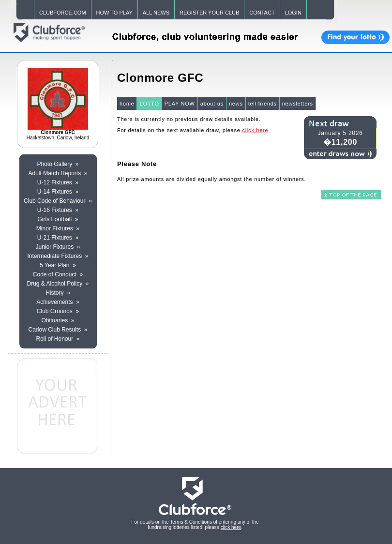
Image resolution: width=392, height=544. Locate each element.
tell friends (263, 104)
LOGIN (293, 13)
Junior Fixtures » (58, 247)
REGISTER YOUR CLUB (209, 13)
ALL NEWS (156, 13)
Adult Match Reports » (58, 173)
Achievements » (58, 302)
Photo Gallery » (58, 164)
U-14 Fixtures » (58, 192)
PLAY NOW (180, 104)
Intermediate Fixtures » (58, 256)
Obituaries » (58, 320)
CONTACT (262, 13)
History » (58, 293)
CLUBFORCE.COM (63, 13)
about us (212, 104)
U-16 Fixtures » (58, 210)
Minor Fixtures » (58, 228)
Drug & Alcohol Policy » (58, 284)
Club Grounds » (58, 311)
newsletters (298, 104)
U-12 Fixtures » (58, 182)
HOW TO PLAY (114, 13)
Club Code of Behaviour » (58, 201)
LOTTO (149, 104)
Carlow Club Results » (58, 330)
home (127, 104)
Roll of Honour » (58, 339)
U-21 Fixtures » (58, 238)
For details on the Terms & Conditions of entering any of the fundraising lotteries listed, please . (195, 525)
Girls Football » (58, 219)
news (236, 104)
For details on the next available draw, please (193, 130)
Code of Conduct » (58, 274)
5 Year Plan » (58, 265)
